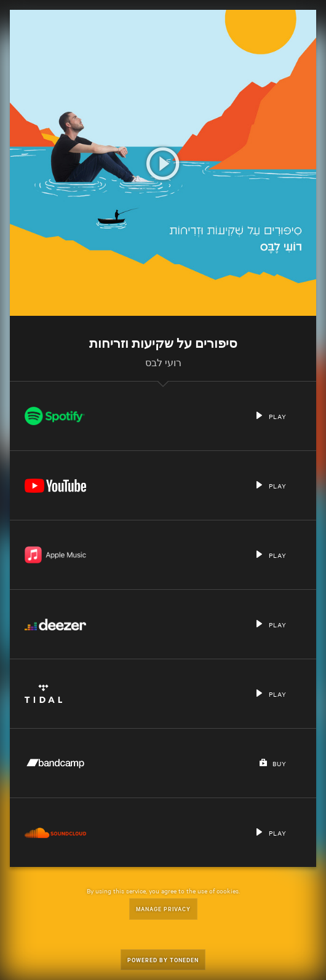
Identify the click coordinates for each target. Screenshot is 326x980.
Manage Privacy (163, 908)
